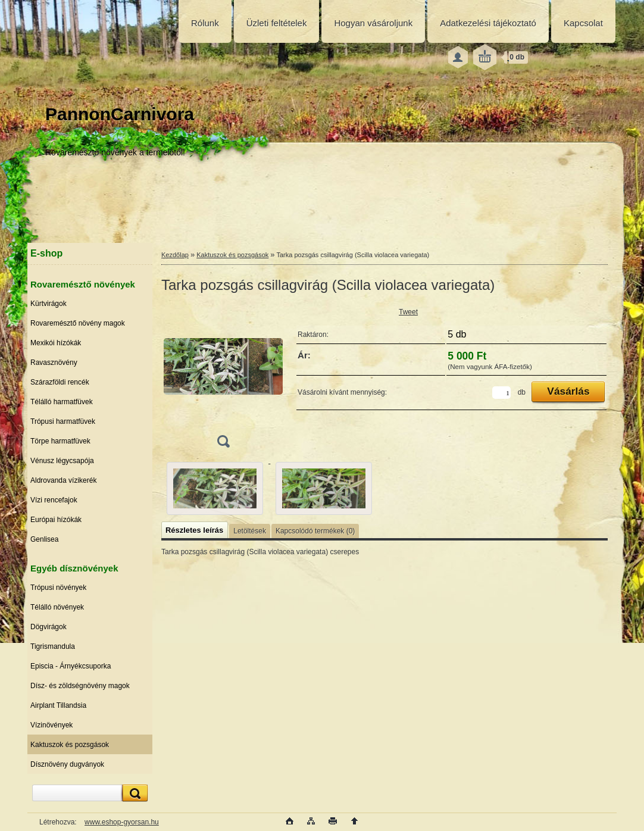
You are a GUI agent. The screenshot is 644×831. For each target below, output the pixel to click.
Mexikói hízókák (56, 343)
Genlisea (44, 539)
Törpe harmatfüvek (60, 441)
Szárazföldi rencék (60, 382)
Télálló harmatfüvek (62, 402)
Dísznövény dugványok (67, 764)
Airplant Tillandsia (58, 705)
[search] (133, 793)
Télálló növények (57, 607)
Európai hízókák (56, 520)
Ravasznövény (54, 363)
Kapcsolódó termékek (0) (315, 531)
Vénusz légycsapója (62, 461)
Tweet (408, 312)
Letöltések (250, 531)
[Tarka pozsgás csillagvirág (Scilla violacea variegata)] (223, 380)
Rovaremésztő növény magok (78, 323)
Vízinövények (51, 725)
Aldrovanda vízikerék (63, 480)
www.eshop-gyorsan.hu (122, 822)
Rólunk (205, 23)
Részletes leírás (194, 530)
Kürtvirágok (49, 304)
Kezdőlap (175, 255)
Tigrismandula (53, 646)
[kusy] (501, 393)
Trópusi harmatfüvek (63, 421)
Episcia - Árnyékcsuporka (71, 666)
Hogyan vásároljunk (373, 23)
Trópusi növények (58, 588)
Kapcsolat (583, 23)
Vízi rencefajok (54, 500)
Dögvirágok (49, 627)
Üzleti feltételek (277, 23)
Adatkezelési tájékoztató (488, 23)
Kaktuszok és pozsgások (70, 745)
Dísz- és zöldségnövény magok (80, 686)
